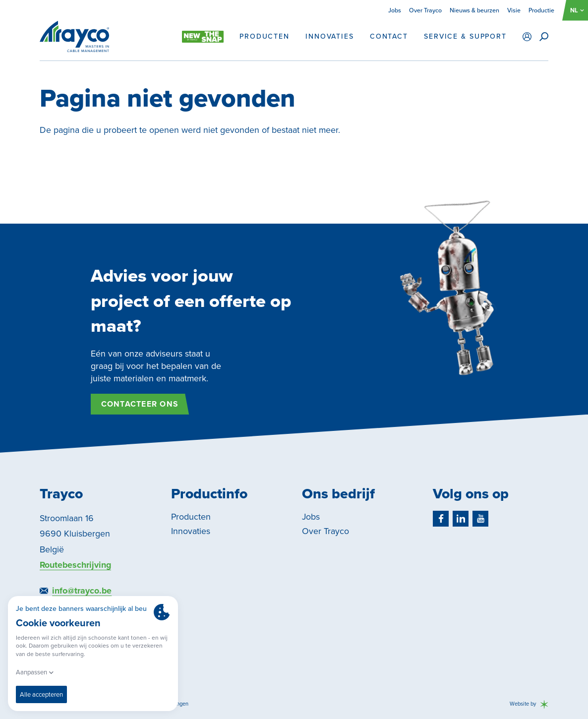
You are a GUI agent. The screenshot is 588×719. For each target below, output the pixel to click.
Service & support (465, 37)
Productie (541, 10)
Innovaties (330, 37)
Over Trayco (425, 10)
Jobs (395, 10)
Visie (514, 10)
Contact (389, 37)
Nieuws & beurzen (474, 10)
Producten (265, 37)
